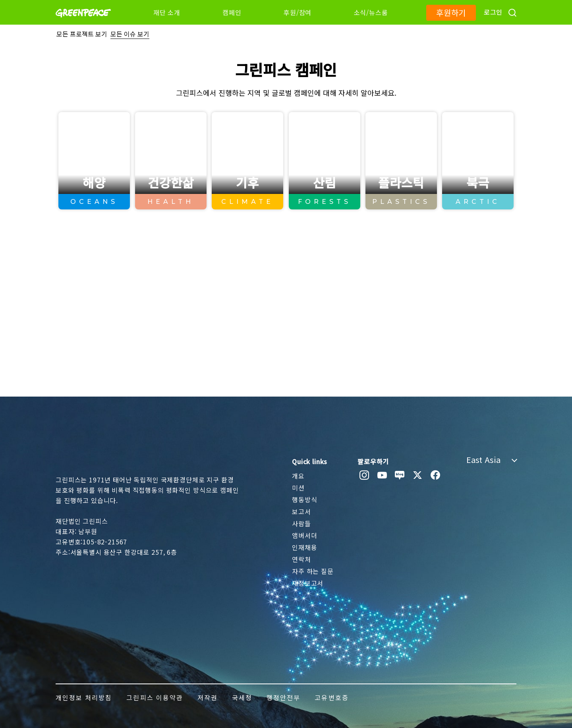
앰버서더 (304, 535)
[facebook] (436, 475)
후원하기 (451, 13)
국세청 (242, 697)
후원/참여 (298, 12)
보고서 (301, 511)
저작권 (208, 697)
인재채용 (304, 547)
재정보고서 (308, 583)
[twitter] (418, 475)
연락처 (301, 559)
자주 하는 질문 (313, 571)
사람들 (301, 523)
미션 (298, 488)
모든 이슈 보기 (130, 34)
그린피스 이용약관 (155, 697)
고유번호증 (331, 697)
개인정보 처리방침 (84, 697)
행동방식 (304, 500)
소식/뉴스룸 (371, 12)
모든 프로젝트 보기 (82, 34)
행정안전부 (283, 697)
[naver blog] (400, 475)
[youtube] (382, 475)
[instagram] (364, 475)
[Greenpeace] (83, 23)
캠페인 (232, 12)
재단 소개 (167, 12)
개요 (298, 476)
